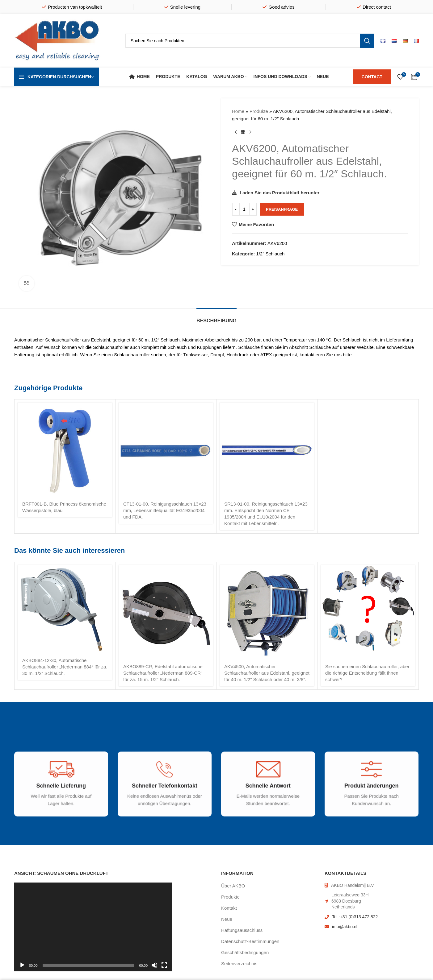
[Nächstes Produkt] (250, 132)
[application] (93, 927)
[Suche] (250, 41)
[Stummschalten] (154, 969)
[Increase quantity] (253, 209)
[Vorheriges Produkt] (236, 132)
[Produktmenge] (244, 209)
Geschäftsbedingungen (245, 952)
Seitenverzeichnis (239, 963)
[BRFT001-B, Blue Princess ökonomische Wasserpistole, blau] (65, 450)
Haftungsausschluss (242, 930)
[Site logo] (57, 40)
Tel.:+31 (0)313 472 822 (355, 917)
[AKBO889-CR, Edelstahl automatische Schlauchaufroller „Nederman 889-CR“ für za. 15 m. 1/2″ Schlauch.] (166, 612)
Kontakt (229, 908)
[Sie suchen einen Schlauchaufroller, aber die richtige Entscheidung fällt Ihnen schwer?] (368, 612)
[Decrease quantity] (236, 209)
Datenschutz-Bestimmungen (250, 941)
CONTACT (372, 77)
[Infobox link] (57, 793)
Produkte (259, 111)
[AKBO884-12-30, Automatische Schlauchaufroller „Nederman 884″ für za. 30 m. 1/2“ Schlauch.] (65, 609)
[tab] (216, 318)
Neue (227, 919)
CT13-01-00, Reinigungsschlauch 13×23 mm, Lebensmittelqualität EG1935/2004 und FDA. (165, 510)
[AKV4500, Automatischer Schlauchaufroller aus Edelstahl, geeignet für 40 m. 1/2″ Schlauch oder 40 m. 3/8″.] (267, 612)
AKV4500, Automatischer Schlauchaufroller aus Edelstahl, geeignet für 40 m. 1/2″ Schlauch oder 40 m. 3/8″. (267, 673)
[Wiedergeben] (22, 969)
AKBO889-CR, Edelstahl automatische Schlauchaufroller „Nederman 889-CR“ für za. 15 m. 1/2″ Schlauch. (163, 673)
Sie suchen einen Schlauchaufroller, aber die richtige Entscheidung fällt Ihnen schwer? (367, 673)
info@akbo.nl (345, 927)
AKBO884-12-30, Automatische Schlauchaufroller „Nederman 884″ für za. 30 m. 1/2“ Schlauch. (65, 667)
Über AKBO (233, 886)
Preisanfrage (282, 209)
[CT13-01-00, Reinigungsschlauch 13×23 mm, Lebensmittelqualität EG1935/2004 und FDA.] (166, 450)
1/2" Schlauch (270, 254)
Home (238, 111)
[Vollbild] (164, 969)
